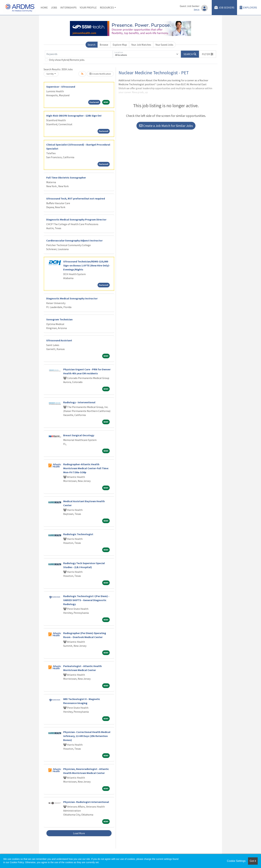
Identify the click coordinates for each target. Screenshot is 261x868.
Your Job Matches (141, 45)
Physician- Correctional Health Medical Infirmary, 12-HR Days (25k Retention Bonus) (87, 736)
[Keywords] (79, 54)
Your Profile (88, 7)
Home (44, 7)
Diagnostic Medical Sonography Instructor (72, 298)
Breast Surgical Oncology (79, 435)
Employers (248, 8)
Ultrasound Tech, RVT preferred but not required (76, 198)
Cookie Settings (236, 861)
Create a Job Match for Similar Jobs (166, 126)
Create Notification (100, 74)
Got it (253, 861)
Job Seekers (224, 8)
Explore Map (120, 45)
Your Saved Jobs (164, 45)
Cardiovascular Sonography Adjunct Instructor (74, 240)
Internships (68, 7)
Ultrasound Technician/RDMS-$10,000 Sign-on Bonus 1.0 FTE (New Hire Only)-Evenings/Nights (87, 265)
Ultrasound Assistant (59, 340)
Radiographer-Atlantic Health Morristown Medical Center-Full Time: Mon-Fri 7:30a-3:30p (86, 468)
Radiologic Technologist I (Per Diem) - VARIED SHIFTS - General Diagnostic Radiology (86, 600)
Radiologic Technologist (78, 534)
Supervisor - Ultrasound (61, 87)
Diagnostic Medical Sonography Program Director (76, 219)
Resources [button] (107, 7)
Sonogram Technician (59, 319)
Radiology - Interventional (79, 402)
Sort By (50, 74)
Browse (104, 45)
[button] (208, 54)
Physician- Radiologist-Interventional (86, 802)
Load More (79, 833)
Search (92, 45)
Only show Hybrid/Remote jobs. (67, 60)
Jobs (54, 7)
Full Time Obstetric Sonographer (66, 177)
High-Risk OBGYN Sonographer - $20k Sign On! (74, 116)
